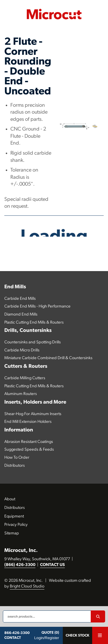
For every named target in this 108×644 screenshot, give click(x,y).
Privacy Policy (16, 525)
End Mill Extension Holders (28, 422)
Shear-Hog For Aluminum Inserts (33, 414)
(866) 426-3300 (20, 565)
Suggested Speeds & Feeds (29, 450)
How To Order (17, 458)
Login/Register (47, 638)
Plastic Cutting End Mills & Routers (34, 323)
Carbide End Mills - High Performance (37, 307)
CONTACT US (52, 565)
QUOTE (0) (50, 633)
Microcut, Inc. (21, 551)
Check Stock (77, 636)
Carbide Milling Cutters (25, 378)
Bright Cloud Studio (27, 586)
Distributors (15, 466)
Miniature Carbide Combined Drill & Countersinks (48, 358)
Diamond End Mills (21, 315)
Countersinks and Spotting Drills (33, 342)
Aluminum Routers (21, 394)
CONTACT (13, 638)
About (10, 499)
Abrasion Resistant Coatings (29, 442)
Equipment (14, 516)
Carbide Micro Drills (22, 350)
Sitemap (12, 533)
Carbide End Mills (20, 299)
